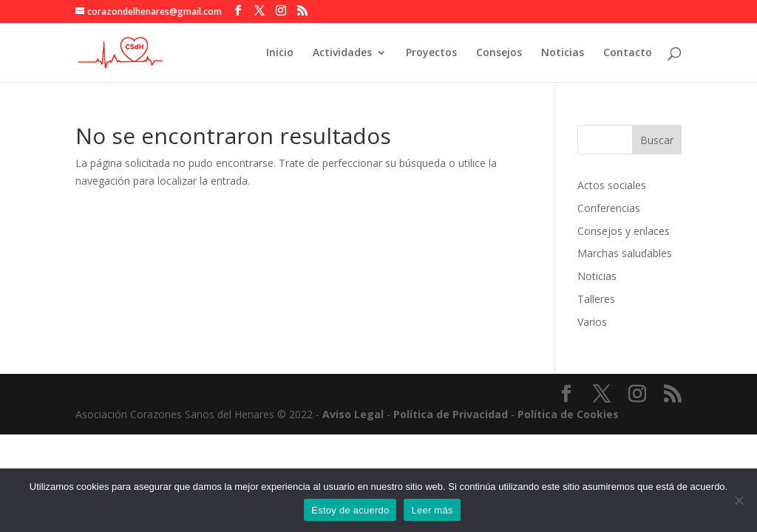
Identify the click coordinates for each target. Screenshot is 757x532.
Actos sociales (612, 185)
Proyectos (431, 53)
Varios (592, 322)
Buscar (657, 140)
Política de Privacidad (451, 414)
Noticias (563, 53)
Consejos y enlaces (624, 231)
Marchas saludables (625, 253)
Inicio (280, 53)
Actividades (342, 53)
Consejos (499, 53)
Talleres (596, 299)
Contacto (628, 53)
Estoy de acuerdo (350, 510)
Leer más (432, 510)
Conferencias (609, 208)
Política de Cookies (568, 414)
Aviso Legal (353, 414)
